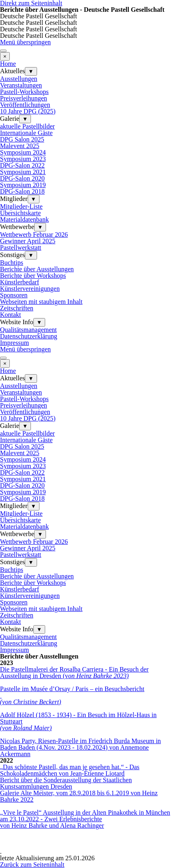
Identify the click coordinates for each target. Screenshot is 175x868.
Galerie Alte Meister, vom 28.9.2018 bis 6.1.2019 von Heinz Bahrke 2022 (79, 796)
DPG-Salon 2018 (22, 191)
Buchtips (12, 263)
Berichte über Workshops (33, 276)
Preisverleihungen (24, 98)
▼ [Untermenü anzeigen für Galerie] (25, 119)
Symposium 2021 (23, 172)
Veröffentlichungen (25, 105)
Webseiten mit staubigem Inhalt (41, 302)
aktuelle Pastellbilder (27, 126)
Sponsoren (14, 295)
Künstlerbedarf (20, 282)
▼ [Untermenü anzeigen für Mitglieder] (34, 199)
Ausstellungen (19, 79)
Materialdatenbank (24, 219)
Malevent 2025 (20, 146)
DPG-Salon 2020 (22, 178)
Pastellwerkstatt (21, 248)
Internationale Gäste (26, 133)
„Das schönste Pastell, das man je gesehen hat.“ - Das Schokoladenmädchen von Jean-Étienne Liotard (70, 770)
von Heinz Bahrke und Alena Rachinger (52, 825)
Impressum (14, 343)
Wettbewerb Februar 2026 (34, 234)
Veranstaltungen (21, 85)
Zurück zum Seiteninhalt (32, 865)
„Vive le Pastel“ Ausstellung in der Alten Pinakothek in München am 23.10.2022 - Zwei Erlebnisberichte (85, 816)
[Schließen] (5, 56)
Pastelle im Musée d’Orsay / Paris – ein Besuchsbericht (72, 689)
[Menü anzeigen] (3, 51)
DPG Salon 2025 (22, 139)
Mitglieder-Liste (21, 206)
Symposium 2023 (23, 159)
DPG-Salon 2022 (22, 165)
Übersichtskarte (20, 213)
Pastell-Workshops (24, 92)
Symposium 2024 (23, 152)
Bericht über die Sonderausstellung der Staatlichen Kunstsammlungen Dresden (66, 783)
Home (8, 64)
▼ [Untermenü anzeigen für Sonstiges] (31, 255)
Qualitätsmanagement (28, 330)
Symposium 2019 (23, 185)
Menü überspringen (25, 42)
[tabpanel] (87, 656)
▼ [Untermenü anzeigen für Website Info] (39, 322)
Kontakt (11, 315)
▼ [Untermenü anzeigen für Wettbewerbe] (40, 227)
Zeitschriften (17, 308)
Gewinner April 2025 (28, 241)
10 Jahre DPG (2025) (28, 111)
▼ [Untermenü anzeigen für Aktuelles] (31, 71)
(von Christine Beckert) (31, 702)
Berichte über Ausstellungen (37, 269)
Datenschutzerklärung (28, 336)
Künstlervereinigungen (30, 289)
